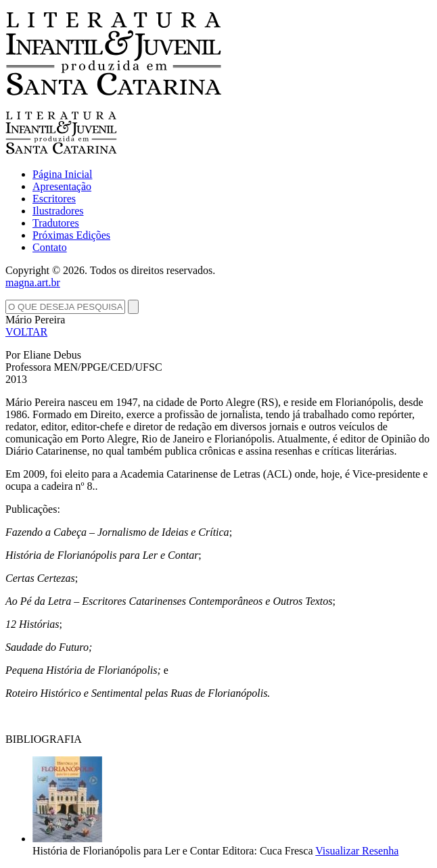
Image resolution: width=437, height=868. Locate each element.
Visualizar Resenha (357, 851)
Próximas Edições (71, 235)
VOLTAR (26, 332)
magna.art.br (33, 282)
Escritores (54, 199)
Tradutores (56, 223)
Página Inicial (62, 174)
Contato (50, 247)
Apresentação (62, 186)
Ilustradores (58, 211)
